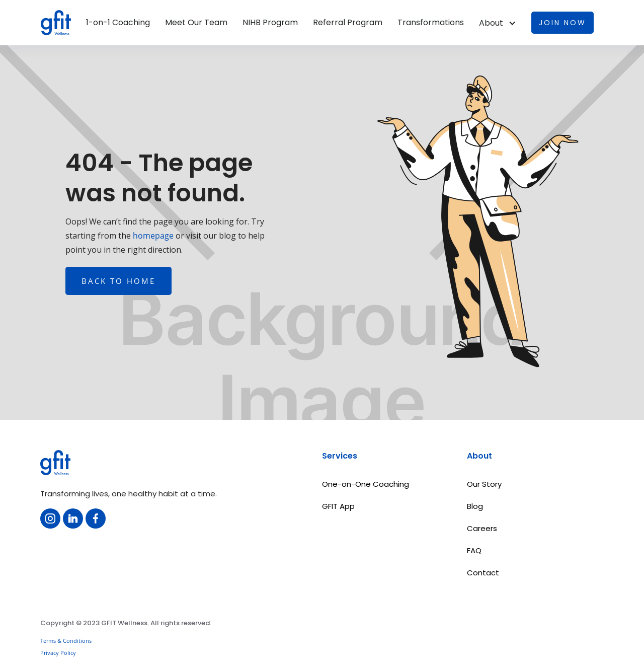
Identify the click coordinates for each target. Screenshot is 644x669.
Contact (483, 573)
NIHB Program (270, 23)
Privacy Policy (58, 653)
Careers (482, 528)
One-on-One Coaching (366, 484)
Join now (562, 23)
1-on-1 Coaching (118, 23)
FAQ (474, 550)
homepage (152, 236)
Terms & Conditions (66, 641)
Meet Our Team (196, 23)
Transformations (431, 23)
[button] (498, 23)
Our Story (484, 484)
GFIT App (338, 506)
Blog (475, 506)
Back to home (118, 281)
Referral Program (348, 23)
